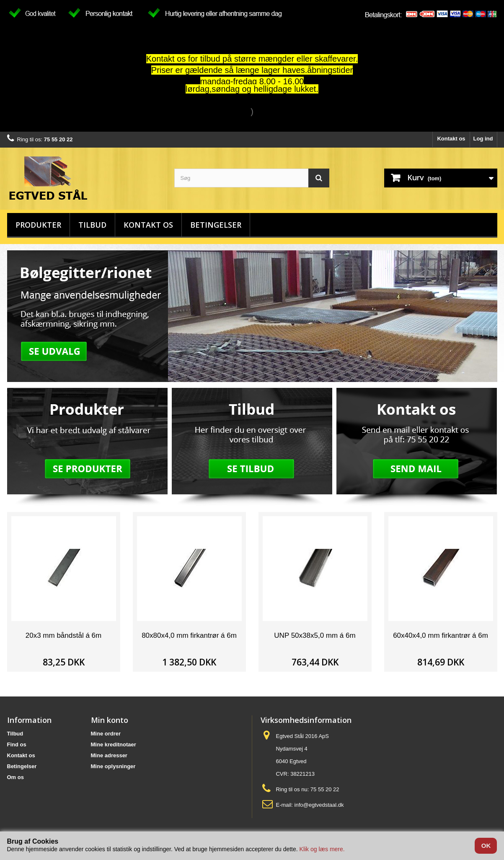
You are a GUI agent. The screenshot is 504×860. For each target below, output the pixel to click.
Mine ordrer (106, 734)
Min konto (110, 720)
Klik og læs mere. (322, 849)
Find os (17, 744)
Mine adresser (109, 755)
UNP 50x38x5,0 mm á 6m (315, 635)
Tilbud (92, 225)
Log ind (483, 139)
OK (486, 846)
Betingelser (216, 225)
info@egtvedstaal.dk (319, 805)
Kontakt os (451, 139)
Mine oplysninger (113, 766)
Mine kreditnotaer (114, 744)
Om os (16, 777)
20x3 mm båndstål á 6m (63, 635)
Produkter (38, 225)
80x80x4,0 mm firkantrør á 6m (189, 635)
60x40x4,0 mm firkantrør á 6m (441, 635)
